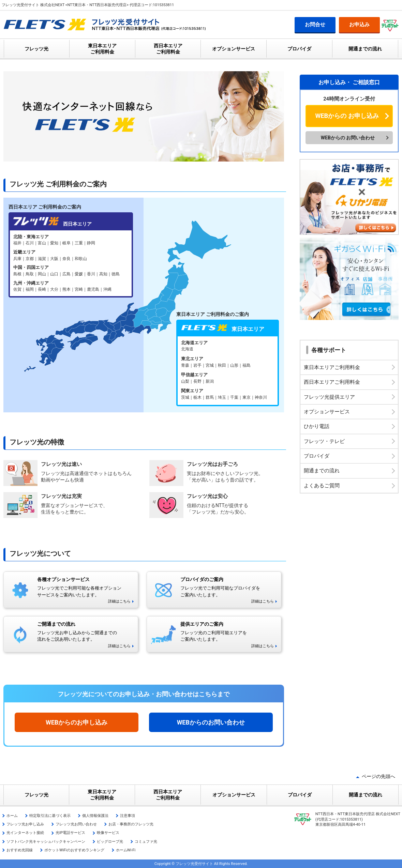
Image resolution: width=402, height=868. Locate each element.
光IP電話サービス (70, 833)
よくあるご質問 (322, 486)
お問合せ (315, 25)
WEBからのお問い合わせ (211, 722)
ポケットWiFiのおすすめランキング (74, 850)
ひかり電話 (317, 426)
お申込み (359, 25)
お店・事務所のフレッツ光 (131, 824)
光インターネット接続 (25, 833)
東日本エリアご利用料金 (332, 367)
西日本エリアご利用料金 (332, 382)
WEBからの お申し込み (347, 116)
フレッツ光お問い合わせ (76, 824)
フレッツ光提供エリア (329, 397)
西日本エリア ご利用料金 (168, 49)
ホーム (12, 816)
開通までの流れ (365, 49)
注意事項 (128, 816)
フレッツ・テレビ (324, 441)
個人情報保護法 (95, 816)
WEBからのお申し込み (77, 722)
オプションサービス (234, 49)
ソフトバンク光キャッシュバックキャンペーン (46, 842)
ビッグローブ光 (110, 842)
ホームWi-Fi (126, 850)
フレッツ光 (36, 49)
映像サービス (108, 833)
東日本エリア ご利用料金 (102, 49)
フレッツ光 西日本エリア (71, 263)
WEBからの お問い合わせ (348, 138)
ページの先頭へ (378, 776)
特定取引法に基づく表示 (50, 816)
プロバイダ (299, 49)
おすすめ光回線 (20, 850)
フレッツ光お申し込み (25, 824)
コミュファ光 (146, 842)
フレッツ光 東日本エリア (228, 371)
